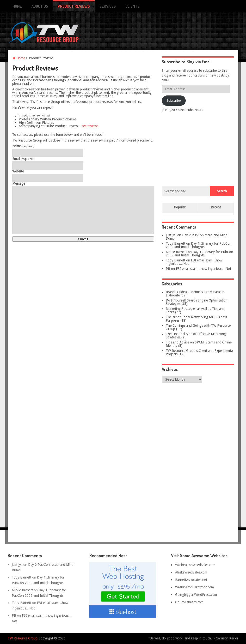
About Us (40, 6)
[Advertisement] (198, 148)
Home (17, 6)
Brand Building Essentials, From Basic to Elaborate (195, 294)
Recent (216, 207)
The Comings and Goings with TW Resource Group (198, 327)
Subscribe (174, 100)
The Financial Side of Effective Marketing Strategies (196, 336)
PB (168, 269)
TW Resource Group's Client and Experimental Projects (200, 352)
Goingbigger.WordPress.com (196, 595)
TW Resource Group (23, 638)
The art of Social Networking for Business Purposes (196, 319)
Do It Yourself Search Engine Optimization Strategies (197, 302)
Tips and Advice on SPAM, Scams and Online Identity (199, 344)
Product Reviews (74, 6)
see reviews (90, 126)
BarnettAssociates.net (191, 580)
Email (23, 159)
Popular (180, 207)
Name (23, 146)
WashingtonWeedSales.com (195, 565)
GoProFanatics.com (189, 602)
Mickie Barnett (176, 252)
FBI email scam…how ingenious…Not (194, 262)
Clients (132, 6)
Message (19, 183)
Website (18, 171)
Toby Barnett (175, 243)
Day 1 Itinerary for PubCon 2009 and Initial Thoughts (199, 245)
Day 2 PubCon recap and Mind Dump (197, 237)
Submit (83, 239)
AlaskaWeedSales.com (191, 572)
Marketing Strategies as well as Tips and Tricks (195, 310)
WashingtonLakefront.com (194, 587)
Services (108, 6)
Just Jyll (171, 235)
